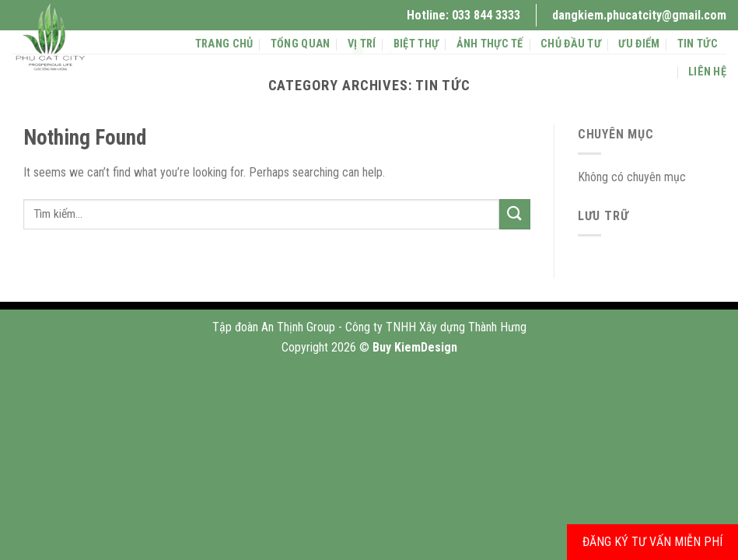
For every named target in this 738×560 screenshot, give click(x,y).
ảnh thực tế (490, 44)
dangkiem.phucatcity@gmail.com (639, 15)
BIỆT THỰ (416, 44)
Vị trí (362, 44)
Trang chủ (224, 44)
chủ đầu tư (571, 44)
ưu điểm (639, 44)
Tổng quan (301, 44)
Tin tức (698, 44)
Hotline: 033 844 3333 (463, 15)
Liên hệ (707, 72)
